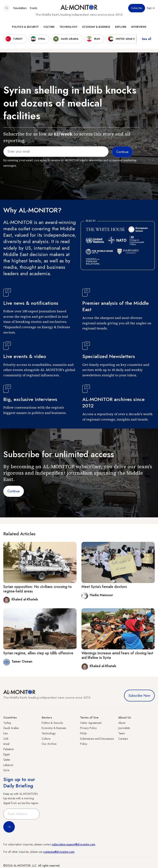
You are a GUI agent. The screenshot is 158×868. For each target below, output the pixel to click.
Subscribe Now (139, 696)
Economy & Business (96, 27)
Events (33, 8)
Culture (49, 27)
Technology (68, 27)
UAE (6, 739)
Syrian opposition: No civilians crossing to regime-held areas (38, 589)
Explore (121, 27)
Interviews (139, 27)
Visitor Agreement (91, 723)
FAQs (83, 733)
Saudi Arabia (11, 728)
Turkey (7, 723)
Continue (14, 491)
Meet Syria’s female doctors (104, 587)
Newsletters (20, 8)
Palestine (8, 749)
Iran (6, 733)
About (122, 723)
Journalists (124, 728)
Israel (6, 744)
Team (122, 733)
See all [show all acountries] (146, 39)
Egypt (6, 754)
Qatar (7, 760)
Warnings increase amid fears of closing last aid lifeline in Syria (117, 655)
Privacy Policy (88, 728)
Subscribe (137, 8)
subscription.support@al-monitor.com (74, 844)
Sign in (151, 8)
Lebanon (8, 765)
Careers (123, 739)
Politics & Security (25, 27)
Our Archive (49, 744)
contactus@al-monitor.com (59, 852)
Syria (6, 770)
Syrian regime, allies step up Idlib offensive (38, 653)
